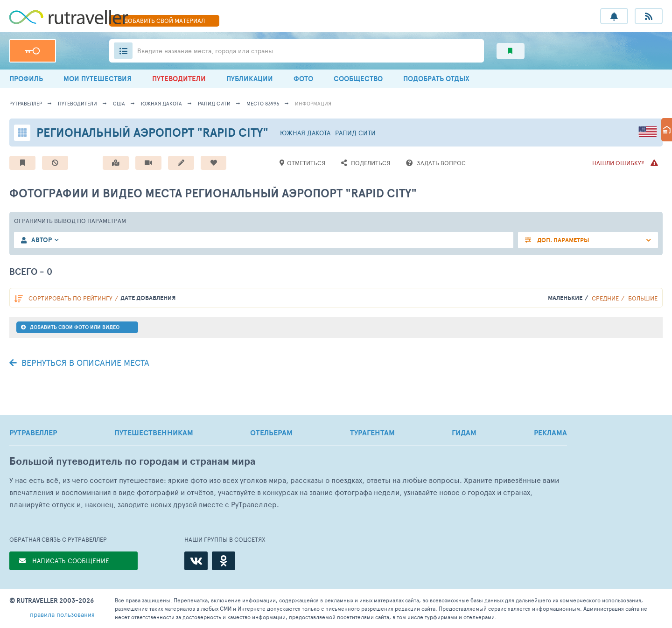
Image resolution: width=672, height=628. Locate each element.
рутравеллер (26, 103)
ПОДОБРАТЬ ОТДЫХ (436, 79)
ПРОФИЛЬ (26, 79)
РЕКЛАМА (550, 433)
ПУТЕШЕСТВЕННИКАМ (154, 433)
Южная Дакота (161, 103)
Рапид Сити (214, 103)
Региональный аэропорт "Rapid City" (152, 132)
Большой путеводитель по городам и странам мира (132, 461)
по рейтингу (70, 298)
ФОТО (303, 79)
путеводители (77, 103)
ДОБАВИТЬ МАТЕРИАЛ (164, 21)
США (119, 103)
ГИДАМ (464, 433)
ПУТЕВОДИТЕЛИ (179, 79)
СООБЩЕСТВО (358, 79)
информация (313, 103)
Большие (643, 298)
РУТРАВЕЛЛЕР (33, 433)
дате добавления (148, 298)
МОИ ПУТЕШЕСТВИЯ (98, 79)
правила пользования (62, 614)
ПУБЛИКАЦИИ (250, 79)
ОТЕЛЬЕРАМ (271, 433)
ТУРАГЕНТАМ (372, 433)
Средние (605, 298)
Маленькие (565, 298)
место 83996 (263, 103)
